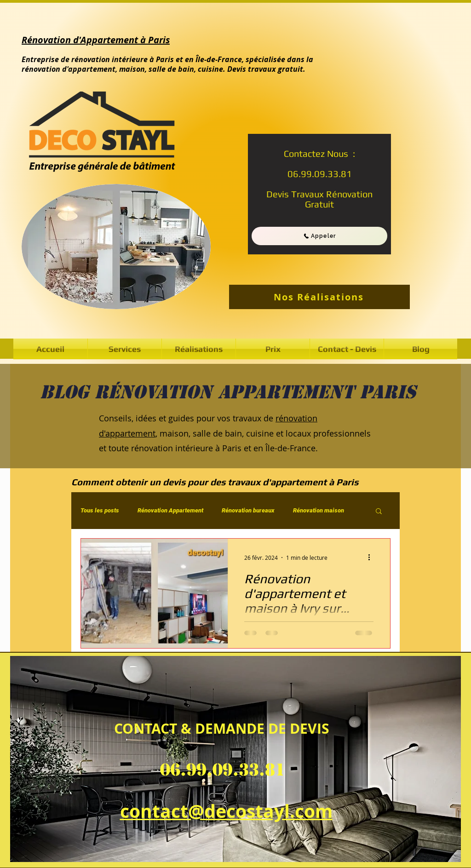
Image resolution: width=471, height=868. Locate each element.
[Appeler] (319, 236)
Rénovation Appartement (170, 510)
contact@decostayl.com (226, 811)
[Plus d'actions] (372, 558)
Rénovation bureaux (248, 510)
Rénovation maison (319, 510)
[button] (199, 349)
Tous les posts (100, 510)
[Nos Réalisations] (319, 297)
